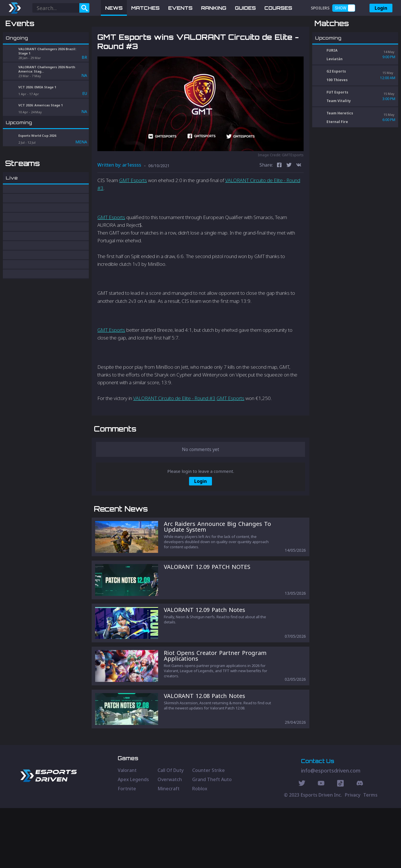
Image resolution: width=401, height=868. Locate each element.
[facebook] (279, 195)
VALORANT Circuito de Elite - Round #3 (174, 428)
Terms (370, 855)
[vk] (299, 195)
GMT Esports (133, 210)
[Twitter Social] (302, 844)
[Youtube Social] (321, 844)
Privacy (353, 855)
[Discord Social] (340, 844)
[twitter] (289, 195)
